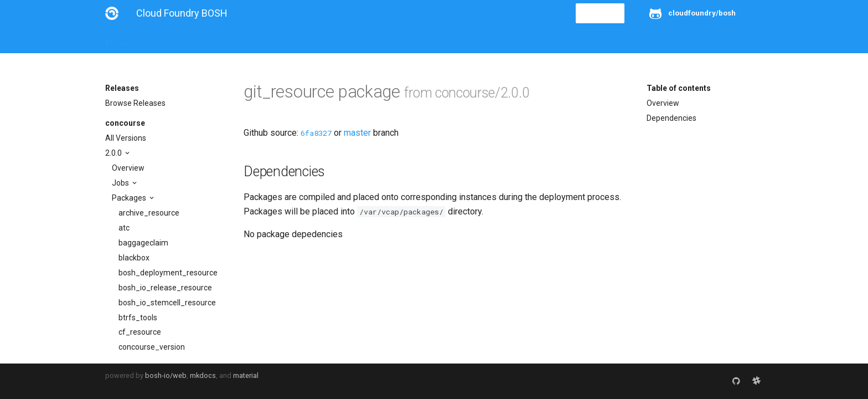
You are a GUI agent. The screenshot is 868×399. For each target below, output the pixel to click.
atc (124, 228)
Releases (349, 40)
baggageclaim (143, 243)
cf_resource (140, 332)
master (357, 133)
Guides (206, 40)
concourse (125, 123)
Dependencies (671, 118)
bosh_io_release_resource (165, 288)
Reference (250, 40)
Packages (130, 198)
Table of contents (679, 88)
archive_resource (149, 213)
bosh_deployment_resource (168, 273)
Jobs (121, 183)
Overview (128, 168)
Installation (160, 40)
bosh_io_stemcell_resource (167, 303)
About (116, 40)
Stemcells (301, 40)
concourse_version (152, 347)
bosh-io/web (166, 375)
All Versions (126, 138)
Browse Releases (135, 103)
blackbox (134, 258)
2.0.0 (114, 153)
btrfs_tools (138, 318)
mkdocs (203, 375)
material (246, 375)
